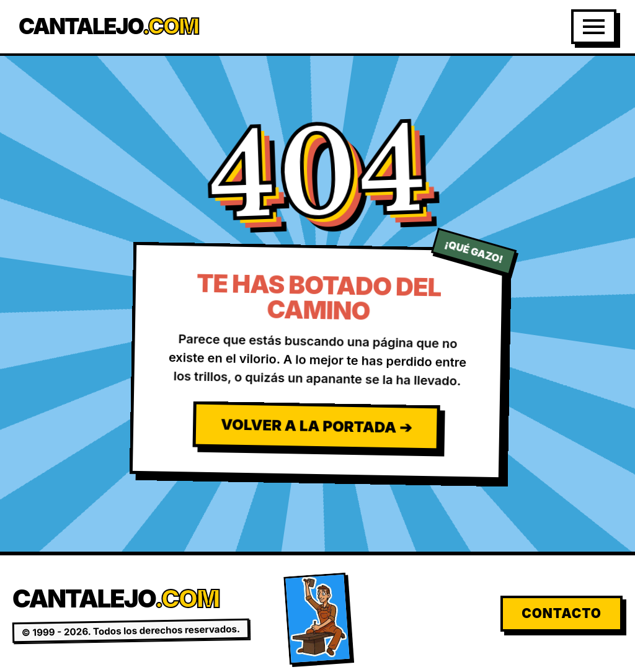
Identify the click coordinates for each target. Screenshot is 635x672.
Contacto (562, 613)
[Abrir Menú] (594, 27)
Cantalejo (109, 26)
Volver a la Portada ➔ (316, 426)
